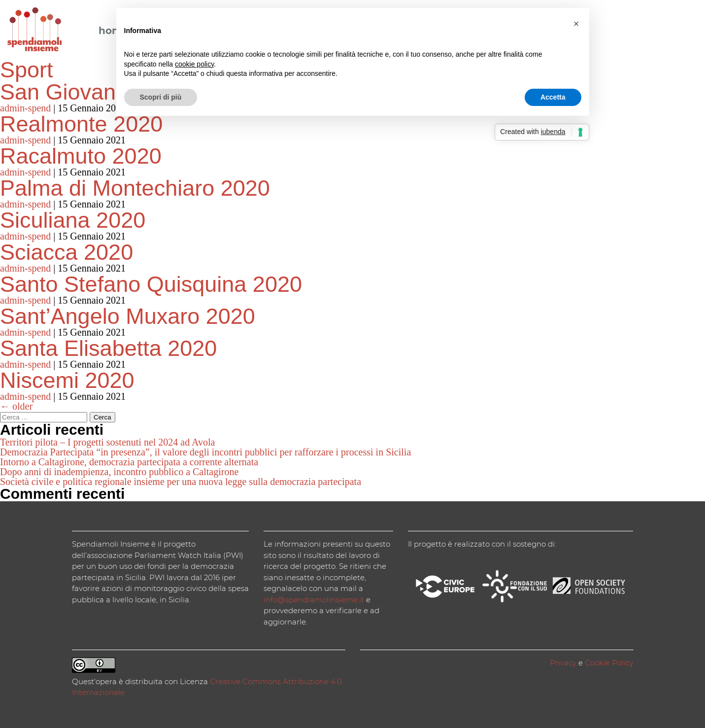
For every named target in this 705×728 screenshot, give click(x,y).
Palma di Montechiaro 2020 (135, 188)
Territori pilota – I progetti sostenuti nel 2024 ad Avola (107, 442)
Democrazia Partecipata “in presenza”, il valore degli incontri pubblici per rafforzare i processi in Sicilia (205, 452)
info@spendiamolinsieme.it (314, 600)
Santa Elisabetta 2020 (108, 348)
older (16, 406)
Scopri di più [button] (161, 97)
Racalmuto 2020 (81, 156)
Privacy (563, 663)
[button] (576, 24)
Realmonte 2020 (81, 124)
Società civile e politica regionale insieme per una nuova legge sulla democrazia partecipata (181, 482)
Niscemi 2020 (67, 380)
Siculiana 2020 (73, 220)
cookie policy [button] (194, 64)
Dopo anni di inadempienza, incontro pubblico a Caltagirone (119, 472)
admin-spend (25, 108)
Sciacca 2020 (67, 252)
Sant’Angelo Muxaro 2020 (128, 316)
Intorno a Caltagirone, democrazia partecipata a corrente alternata (129, 462)
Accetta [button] (553, 97)
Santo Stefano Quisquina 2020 (151, 284)
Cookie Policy (609, 663)
